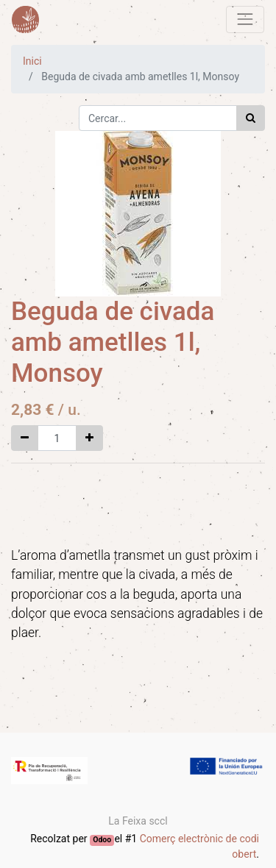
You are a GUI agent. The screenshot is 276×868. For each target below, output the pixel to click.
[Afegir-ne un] (89, 438)
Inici (32, 61)
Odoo (102, 840)
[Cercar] (251, 118)
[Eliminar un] (25, 438)
